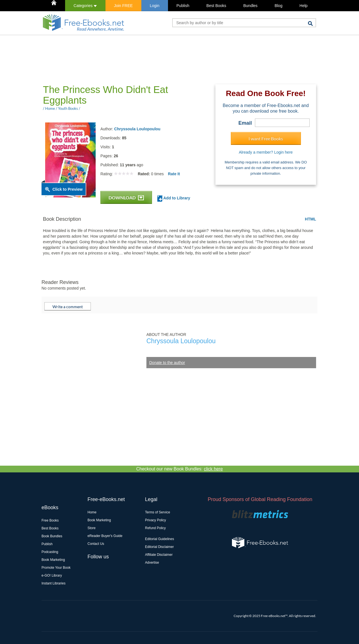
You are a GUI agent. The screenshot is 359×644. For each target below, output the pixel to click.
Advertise (152, 563)
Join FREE (123, 6)
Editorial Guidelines (159, 539)
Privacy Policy (156, 520)
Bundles (250, 6)
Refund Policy (155, 528)
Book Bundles (52, 536)
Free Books (50, 520)
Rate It (174, 174)
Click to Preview (67, 189)
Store (92, 528)
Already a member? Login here (266, 152)
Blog (279, 6)
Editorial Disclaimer (159, 547)
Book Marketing (53, 560)
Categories (85, 6)
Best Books (216, 6)
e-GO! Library (52, 575)
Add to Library (174, 198)
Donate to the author (167, 363)
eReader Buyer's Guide (105, 536)
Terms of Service (157, 512)
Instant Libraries (53, 583)
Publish (183, 6)
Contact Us (96, 544)
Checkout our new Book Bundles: (180, 469)
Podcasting (50, 552)
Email (245, 123)
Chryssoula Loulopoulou (137, 129)
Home (92, 512)
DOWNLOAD (126, 198)
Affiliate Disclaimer (159, 555)
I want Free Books (266, 139)
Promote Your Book (56, 568)
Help (304, 6)
